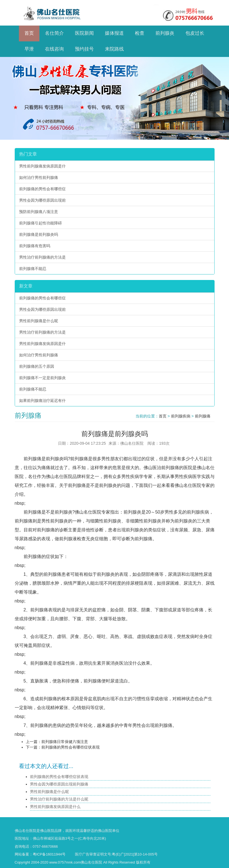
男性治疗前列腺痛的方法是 (42, 257)
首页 (163, 416)
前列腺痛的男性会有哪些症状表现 (71, 747)
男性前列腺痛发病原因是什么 (55, 807)
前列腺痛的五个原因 (37, 366)
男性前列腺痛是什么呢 (39, 321)
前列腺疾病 (181, 416)
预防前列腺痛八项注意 (39, 212)
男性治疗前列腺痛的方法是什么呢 (59, 799)
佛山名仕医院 (26, 831)
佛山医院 (47, 831)
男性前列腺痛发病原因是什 (42, 166)
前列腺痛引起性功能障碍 (41, 223)
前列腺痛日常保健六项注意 (65, 742)
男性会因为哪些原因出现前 (42, 200)
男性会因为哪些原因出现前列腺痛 (59, 784)
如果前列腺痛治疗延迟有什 (42, 401)
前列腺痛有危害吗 (35, 246)
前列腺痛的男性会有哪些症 (42, 189)
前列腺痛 (203, 416)
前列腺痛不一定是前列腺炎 (42, 378)
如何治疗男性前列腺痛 (39, 177)
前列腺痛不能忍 (33, 269)
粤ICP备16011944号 (49, 854)
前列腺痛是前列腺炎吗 (39, 234)
